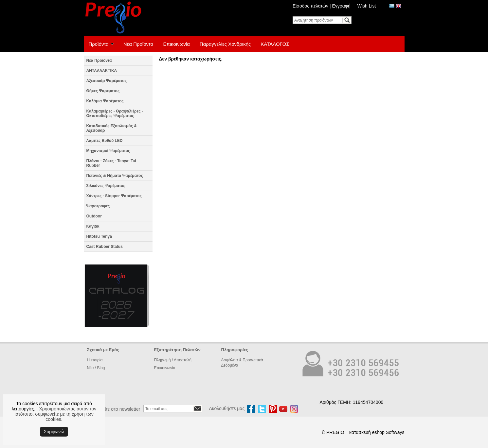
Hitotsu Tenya (99, 236)
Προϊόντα (99, 44)
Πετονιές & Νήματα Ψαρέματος (115, 176)
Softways (395, 432)
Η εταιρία (95, 360)
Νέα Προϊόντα (138, 44)
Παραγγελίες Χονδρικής (225, 44)
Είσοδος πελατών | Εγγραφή (322, 6)
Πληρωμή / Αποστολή (173, 360)
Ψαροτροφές (98, 206)
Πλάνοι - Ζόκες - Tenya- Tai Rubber (111, 163)
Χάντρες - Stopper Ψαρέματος (114, 196)
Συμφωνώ (54, 432)
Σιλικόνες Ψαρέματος (106, 186)
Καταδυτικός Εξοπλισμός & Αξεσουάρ (112, 128)
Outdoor (94, 216)
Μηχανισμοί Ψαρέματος (108, 151)
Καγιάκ (93, 226)
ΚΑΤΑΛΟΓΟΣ (275, 44)
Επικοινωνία (176, 44)
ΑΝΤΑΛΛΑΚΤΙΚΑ (102, 71)
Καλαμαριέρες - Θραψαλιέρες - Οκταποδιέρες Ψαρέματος (115, 113)
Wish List (367, 6)
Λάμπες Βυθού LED (105, 141)
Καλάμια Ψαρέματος (105, 101)
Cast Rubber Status (105, 247)
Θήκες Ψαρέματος (103, 91)
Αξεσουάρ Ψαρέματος (107, 81)
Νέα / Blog (96, 368)
